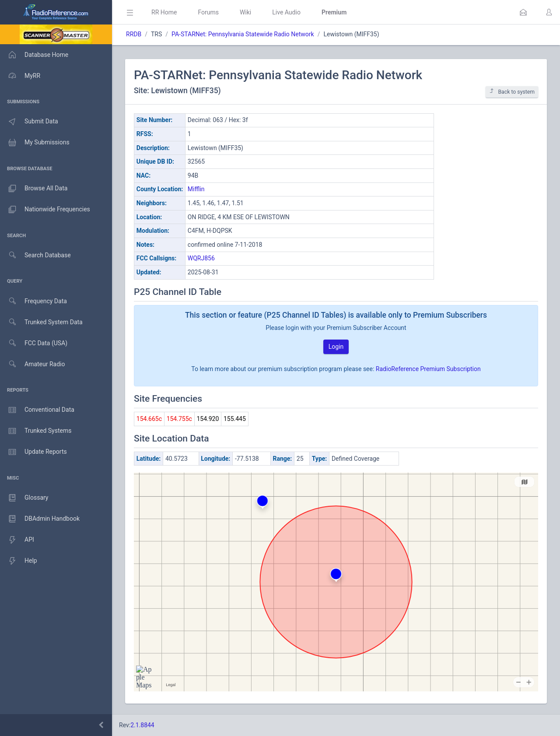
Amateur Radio (33, 364)
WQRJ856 (201, 258)
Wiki (245, 12)
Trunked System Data (41, 322)
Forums (208, 12)
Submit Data (29, 122)
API (17, 540)
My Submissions (35, 143)
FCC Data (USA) (34, 343)
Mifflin (196, 189)
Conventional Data (37, 410)
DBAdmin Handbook (40, 519)
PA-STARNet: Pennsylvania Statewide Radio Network (243, 34)
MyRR (20, 76)
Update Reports (33, 452)
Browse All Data (34, 189)
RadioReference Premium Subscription (428, 369)
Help (19, 561)
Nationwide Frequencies (45, 210)
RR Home (164, 12)
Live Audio (286, 12)
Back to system (512, 92)
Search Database (35, 255)
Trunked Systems (36, 431)
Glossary (24, 498)
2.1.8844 (142, 725)
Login (336, 347)
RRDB (134, 34)
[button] (523, 12)
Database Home (34, 55)
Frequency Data (33, 301)
